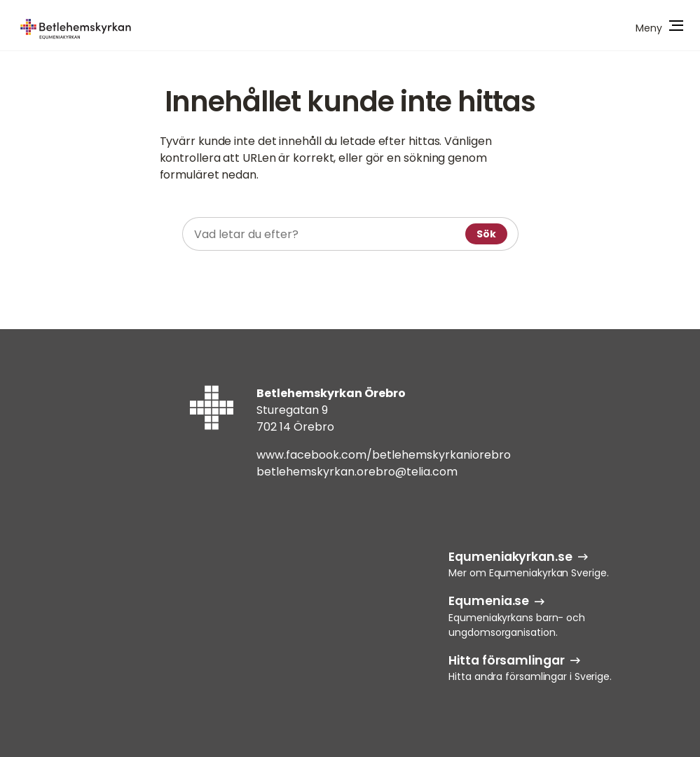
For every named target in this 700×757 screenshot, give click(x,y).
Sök (486, 234)
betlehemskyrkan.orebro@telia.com (357, 472)
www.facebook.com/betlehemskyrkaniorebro (384, 455)
